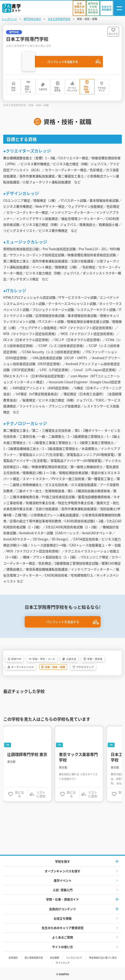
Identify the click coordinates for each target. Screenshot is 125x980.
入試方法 (43, 89)
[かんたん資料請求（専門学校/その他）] (93, 8)
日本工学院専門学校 (59, 19)
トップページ (9, 19)
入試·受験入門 (63, 890)
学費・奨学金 (57, 89)
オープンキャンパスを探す (62, 871)
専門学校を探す (32, 19)
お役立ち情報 (63, 918)
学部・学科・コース (28, 89)
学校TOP (13, 89)
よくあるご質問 (62, 937)
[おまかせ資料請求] (107, 8)
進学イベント (63, 880)
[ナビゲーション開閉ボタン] (119, 8)
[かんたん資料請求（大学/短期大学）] (79, 8)
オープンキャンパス (72, 89)
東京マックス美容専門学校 (78, 757)
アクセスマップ (102, 89)
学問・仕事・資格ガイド (62, 899)
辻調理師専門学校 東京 (27, 754)
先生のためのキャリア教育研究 (63, 928)
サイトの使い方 (62, 947)
